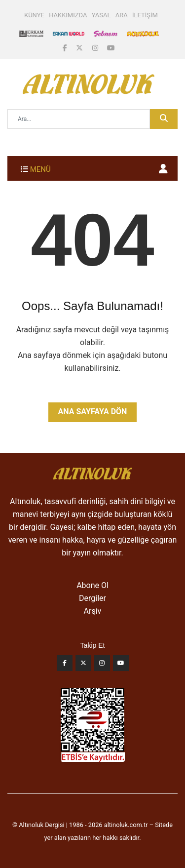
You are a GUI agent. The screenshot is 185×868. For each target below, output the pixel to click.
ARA (122, 15)
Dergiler (92, 598)
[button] (163, 169)
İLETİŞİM (145, 15)
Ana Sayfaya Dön (93, 412)
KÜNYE (34, 15)
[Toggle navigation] (36, 168)
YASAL (101, 15)
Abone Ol (92, 585)
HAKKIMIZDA (68, 15)
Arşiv (93, 611)
